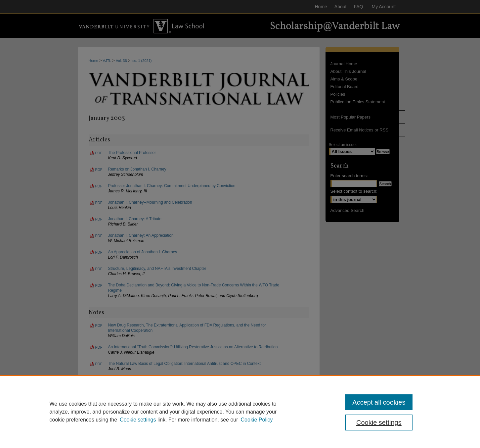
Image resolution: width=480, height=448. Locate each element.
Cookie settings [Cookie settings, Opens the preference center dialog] (379, 423)
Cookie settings (138, 420)
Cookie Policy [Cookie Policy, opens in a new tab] (257, 420)
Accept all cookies (379, 402)
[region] (240, 412)
